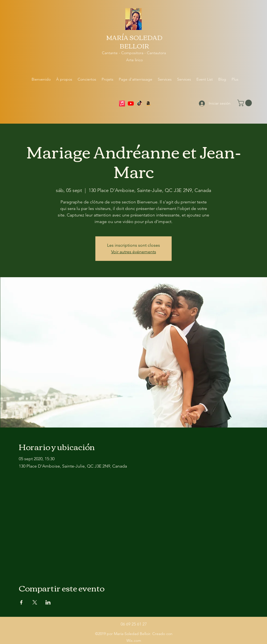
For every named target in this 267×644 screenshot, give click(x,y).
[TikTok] (139, 103)
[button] (245, 103)
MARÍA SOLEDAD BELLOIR (134, 42)
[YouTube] (131, 103)
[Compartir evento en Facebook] (21, 602)
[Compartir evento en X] (35, 602)
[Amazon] (148, 103)
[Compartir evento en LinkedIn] (48, 602)
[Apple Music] (122, 103)
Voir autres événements (134, 252)
